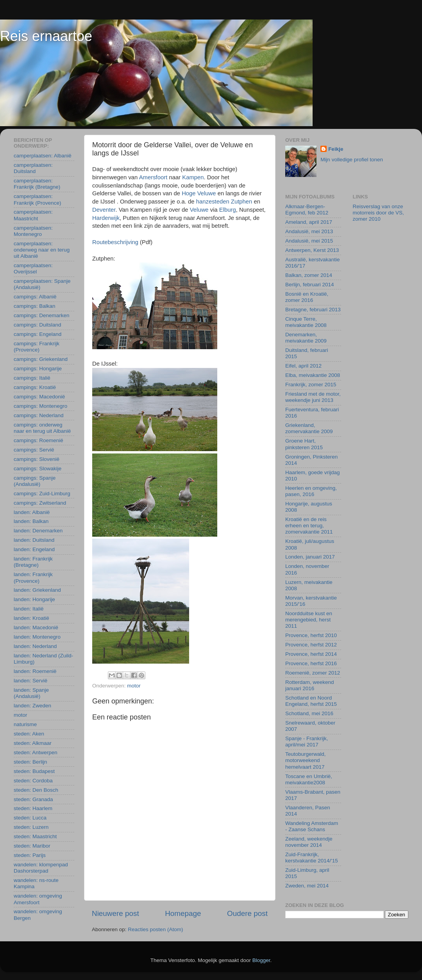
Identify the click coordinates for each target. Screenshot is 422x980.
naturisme (25, 724)
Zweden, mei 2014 (307, 886)
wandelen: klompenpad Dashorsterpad (41, 868)
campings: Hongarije (38, 369)
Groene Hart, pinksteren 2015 (304, 444)
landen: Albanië (32, 512)
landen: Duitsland (34, 540)
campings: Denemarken (42, 315)
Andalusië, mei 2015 (309, 241)
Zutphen (242, 202)
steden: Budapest (34, 771)
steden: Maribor (32, 846)
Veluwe (200, 210)
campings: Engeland (38, 334)
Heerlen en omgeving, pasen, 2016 (311, 491)
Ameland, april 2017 (309, 222)
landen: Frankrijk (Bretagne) (33, 562)
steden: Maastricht (35, 836)
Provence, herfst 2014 (311, 654)
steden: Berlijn (30, 762)
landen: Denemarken (38, 531)
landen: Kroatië (31, 618)
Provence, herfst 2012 (311, 645)
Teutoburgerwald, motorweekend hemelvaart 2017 (306, 760)
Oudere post (247, 913)
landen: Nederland (35, 646)
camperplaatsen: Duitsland (33, 168)
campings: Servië (34, 450)
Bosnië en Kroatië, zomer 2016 (307, 297)
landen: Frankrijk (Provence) (33, 577)
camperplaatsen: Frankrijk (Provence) (38, 199)
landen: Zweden (32, 706)
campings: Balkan (35, 306)
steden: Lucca (30, 818)
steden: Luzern (31, 827)
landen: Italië (29, 609)
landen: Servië (30, 681)
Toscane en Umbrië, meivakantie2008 (309, 779)
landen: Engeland (34, 549)
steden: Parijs (30, 855)
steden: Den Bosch (36, 790)
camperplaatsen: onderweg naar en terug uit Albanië (42, 250)
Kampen (193, 177)
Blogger (261, 960)
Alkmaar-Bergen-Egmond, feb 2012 (307, 210)
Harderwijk (106, 218)
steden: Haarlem (33, 808)
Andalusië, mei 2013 (309, 231)
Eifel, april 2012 (303, 366)
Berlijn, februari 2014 (310, 285)
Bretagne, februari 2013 (313, 310)
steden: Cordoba (33, 781)
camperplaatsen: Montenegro (33, 231)
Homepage (183, 913)
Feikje (336, 149)
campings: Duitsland (38, 325)
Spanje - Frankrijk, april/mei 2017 (307, 742)
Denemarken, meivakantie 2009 (306, 338)
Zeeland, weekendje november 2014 (309, 842)
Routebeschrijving (115, 242)
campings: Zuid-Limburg (42, 494)
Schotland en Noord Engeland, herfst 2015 (311, 701)
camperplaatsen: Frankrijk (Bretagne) (37, 184)
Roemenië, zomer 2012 (313, 673)
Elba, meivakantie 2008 (313, 375)
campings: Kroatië (35, 387)
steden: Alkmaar (33, 743)
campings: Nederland (39, 415)
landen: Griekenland (37, 590)
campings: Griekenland (41, 359)
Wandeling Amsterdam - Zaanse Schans (312, 826)
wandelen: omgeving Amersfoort (38, 899)
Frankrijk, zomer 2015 (311, 385)
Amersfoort (154, 177)
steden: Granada (33, 799)
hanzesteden (213, 202)
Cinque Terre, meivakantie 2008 (306, 322)
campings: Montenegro (40, 406)
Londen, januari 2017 (310, 557)
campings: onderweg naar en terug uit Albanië (42, 428)
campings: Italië (32, 378)
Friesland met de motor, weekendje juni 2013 (313, 397)
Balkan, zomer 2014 (309, 275)
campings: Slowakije (38, 469)
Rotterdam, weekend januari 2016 (310, 685)
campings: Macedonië (39, 397)
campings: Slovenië (37, 459)
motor (134, 686)
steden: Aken (29, 734)
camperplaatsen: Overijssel (33, 269)
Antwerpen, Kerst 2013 (312, 250)
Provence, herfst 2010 (311, 635)
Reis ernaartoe (46, 36)
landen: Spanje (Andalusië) (31, 693)
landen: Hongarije (34, 599)
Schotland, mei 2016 (309, 713)
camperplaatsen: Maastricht (33, 215)
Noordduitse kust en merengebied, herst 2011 (309, 620)
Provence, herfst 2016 (311, 663)
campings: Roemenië (38, 440)
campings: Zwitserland (40, 503)
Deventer (104, 210)
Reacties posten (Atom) (155, 929)
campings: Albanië (35, 297)
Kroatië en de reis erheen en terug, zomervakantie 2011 (309, 526)
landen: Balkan (31, 521)
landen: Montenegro (37, 637)
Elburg (228, 210)
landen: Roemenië (35, 671)
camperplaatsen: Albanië (43, 156)
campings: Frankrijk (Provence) (37, 347)
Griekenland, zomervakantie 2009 (309, 428)
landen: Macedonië (36, 627)
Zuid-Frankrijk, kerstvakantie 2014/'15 (312, 858)
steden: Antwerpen (36, 752)
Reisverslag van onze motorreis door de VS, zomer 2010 (378, 213)
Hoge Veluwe (200, 193)
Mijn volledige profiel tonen (352, 160)
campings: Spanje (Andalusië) (35, 481)
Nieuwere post (115, 913)
